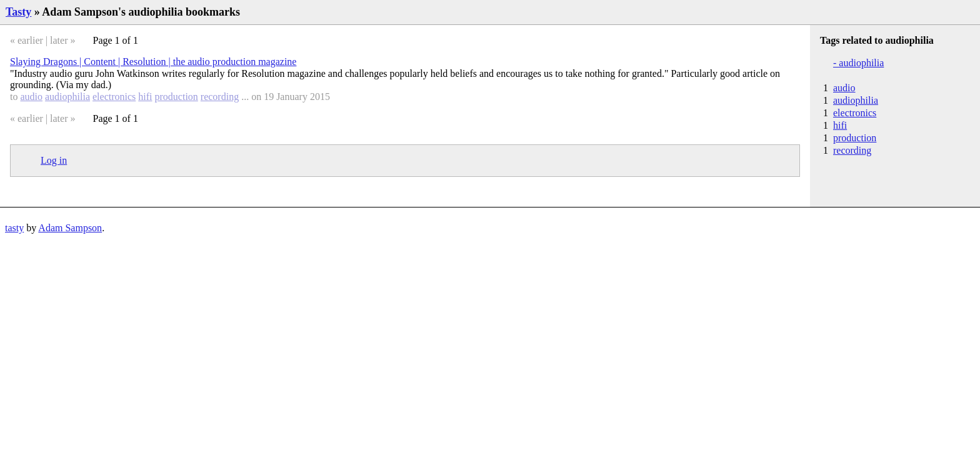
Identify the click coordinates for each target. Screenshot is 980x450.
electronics (114, 97)
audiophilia (67, 97)
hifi (145, 97)
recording (220, 97)
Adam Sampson (70, 228)
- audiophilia (858, 63)
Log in (54, 160)
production (177, 97)
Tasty (18, 12)
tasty (14, 228)
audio (31, 97)
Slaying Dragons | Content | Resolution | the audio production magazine (153, 62)
